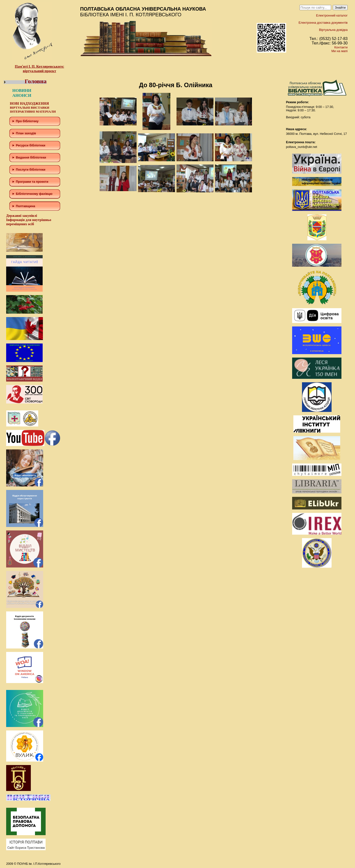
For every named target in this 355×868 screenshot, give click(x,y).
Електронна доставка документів (323, 23)
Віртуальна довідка (333, 30)
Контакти (341, 47)
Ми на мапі (339, 51)
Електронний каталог (332, 15)
